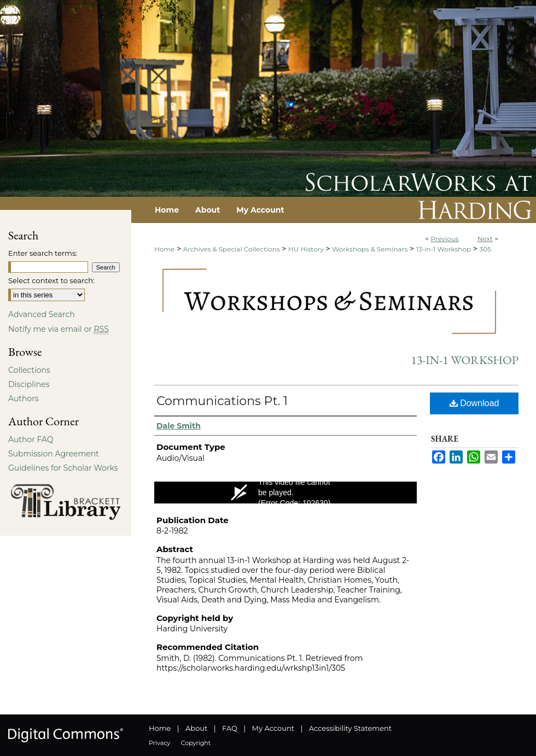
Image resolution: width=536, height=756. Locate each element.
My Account (273, 728)
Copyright (196, 743)
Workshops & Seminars (370, 249)
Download (474, 403)
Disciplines (29, 384)
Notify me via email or (59, 329)
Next (485, 239)
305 (486, 249)
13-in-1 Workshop (444, 249)
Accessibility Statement (350, 728)
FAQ (230, 728)
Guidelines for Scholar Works (63, 468)
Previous (444, 239)
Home (164, 249)
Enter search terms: (43, 253)
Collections (29, 370)
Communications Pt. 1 (222, 401)
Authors (24, 398)
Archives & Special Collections (232, 249)
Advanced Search (42, 314)
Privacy (159, 743)
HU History (306, 249)
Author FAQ (31, 439)
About (196, 728)
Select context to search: (51, 280)
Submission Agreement (54, 454)
